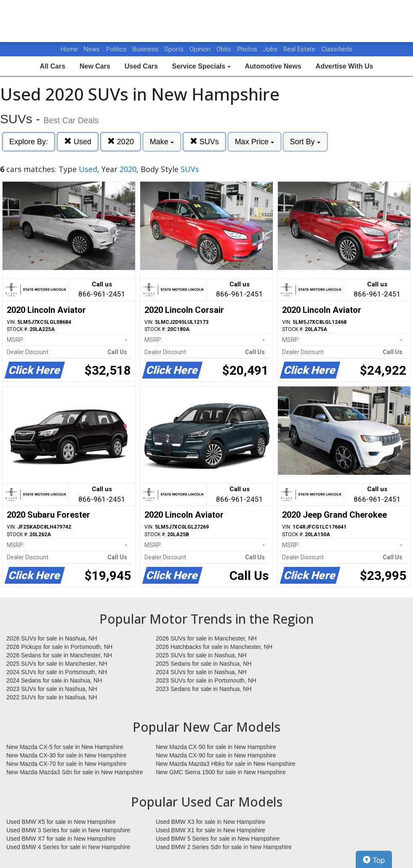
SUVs (204, 142)
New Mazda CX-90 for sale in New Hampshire (216, 755)
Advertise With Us (345, 66)
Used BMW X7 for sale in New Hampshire (61, 839)
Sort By (305, 142)
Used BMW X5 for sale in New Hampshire (61, 822)
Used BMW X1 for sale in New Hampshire (210, 830)
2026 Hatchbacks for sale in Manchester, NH (214, 647)
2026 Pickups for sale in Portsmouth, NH (59, 647)
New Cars (95, 66)
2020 (121, 142)
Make (162, 142)
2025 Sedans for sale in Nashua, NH (204, 664)
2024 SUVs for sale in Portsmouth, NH (57, 672)
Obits (225, 49)
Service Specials (201, 66)
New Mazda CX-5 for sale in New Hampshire (65, 747)
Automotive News (273, 66)
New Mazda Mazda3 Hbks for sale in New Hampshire (225, 764)
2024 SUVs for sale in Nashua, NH (201, 672)
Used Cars (141, 66)
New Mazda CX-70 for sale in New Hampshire (67, 764)
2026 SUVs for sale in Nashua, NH (52, 638)
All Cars (53, 66)
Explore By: (29, 142)
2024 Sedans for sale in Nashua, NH (54, 680)
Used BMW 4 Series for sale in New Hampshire (68, 847)
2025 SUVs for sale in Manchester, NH (57, 664)
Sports (175, 49)
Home (69, 49)
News (92, 49)
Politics (116, 49)
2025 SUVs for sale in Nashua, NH (201, 655)
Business (146, 49)
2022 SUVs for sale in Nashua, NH (52, 697)
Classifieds (337, 49)
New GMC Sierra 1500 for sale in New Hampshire (221, 772)
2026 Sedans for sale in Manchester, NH (59, 655)
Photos (248, 49)
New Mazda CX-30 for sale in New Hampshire (67, 755)
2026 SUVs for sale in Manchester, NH (206, 638)
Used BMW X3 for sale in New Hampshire (210, 822)
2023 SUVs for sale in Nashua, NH (52, 689)
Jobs (271, 49)
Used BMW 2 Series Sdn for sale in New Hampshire (224, 847)
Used (78, 142)
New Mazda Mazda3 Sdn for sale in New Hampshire (75, 772)
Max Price (254, 142)
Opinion (201, 49)
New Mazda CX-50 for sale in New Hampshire (216, 747)
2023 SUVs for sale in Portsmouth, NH (206, 680)
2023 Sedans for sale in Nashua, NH (204, 689)
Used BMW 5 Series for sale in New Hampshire (218, 839)
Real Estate (300, 49)
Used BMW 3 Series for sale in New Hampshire (68, 830)
